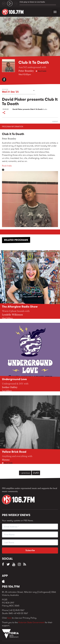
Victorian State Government (31, 622)
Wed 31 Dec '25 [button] (10, 92)
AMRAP (55, 122)
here (9, 618)
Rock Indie (42, 71)
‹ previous (25, 473)
